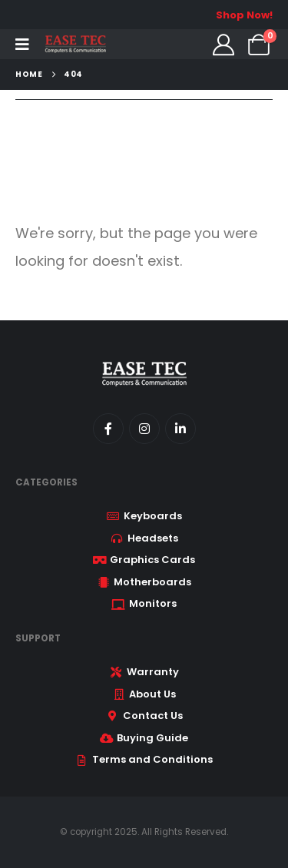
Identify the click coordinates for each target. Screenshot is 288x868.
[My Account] (223, 45)
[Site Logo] (75, 44)
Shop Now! (244, 15)
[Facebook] (108, 429)
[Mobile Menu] (22, 45)
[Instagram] (144, 429)
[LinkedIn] (180, 429)
